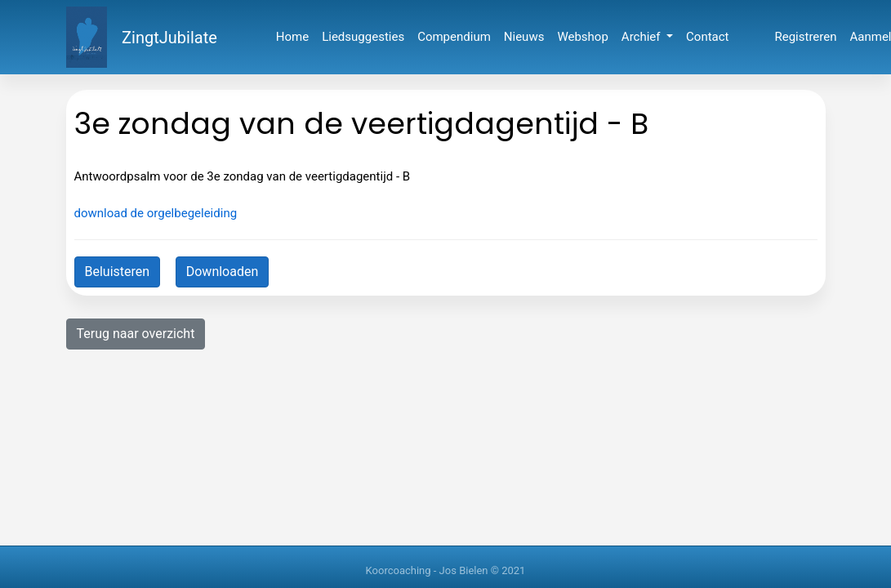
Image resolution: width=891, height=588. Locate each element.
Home (292, 37)
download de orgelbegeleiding (156, 213)
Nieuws (524, 37)
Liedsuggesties (363, 37)
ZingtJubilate (169, 38)
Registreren (806, 37)
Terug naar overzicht (136, 334)
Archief (642, 37)
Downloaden (223, 272)
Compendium (454, 37)
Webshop (582, 37)
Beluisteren (118, 272)
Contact (707, 37)
